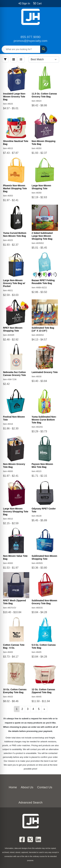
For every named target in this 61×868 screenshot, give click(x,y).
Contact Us (45, 787)
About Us (27, 787)
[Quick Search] (21, 49)
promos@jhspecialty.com (30, 41)
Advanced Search (30, 802)
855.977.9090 (30, 37)
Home (13, 787)
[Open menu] (54, 49)
